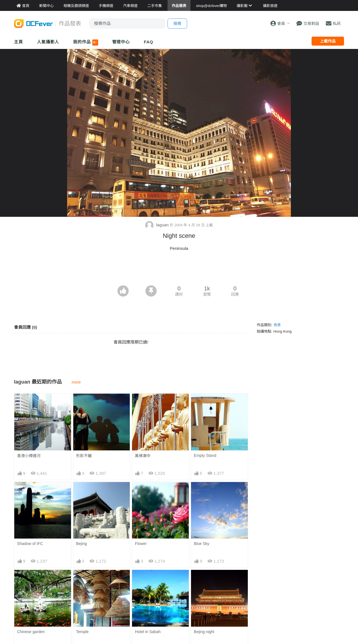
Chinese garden (31, 632)
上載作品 (328, 41)
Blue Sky (202, 544)
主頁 (18, 42)
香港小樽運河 (29, 456)
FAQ (149, 42)
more (76, 382)
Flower (141, 544)
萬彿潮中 (143, 456)
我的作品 (85, 43)
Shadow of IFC (30, 544)
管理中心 (121, 42)
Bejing (82, 544)
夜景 (277, 325)
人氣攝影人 (48, 42)
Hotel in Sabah (148, 632)
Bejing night (204, 632)
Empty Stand (205, 455)
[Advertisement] (179, 270)
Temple (82, 632)
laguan (157, 225)
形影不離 (84, 456)
